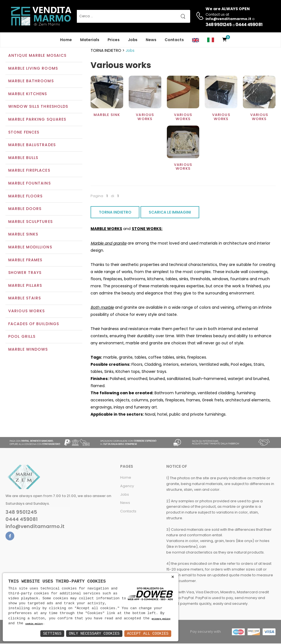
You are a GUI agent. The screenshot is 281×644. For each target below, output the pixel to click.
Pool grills (22, 337)
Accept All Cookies (148, 633)
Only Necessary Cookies (94, 633)
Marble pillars (25, 286)
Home (66, 40)
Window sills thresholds (38, 107)
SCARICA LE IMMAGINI (170, 213)
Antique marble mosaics (37, 56)
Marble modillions (30, 248)
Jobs (133, 40)
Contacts (174, 40)
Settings (52, 633)
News (151, 40)
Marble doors (25, 209)
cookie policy (34, 624)
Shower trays (25, 273)
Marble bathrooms (31, 82)
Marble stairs (25, 299)
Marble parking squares (37, 120)
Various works (26, 311)
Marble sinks (23, 235)
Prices (114, 40)
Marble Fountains (29, 184)
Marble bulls (23, 158)
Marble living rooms (33, 69)
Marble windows (28, 350)
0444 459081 (249, 25)
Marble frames (25, 260)
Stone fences (24, 133)
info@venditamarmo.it (35, 527)
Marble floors (25, 197)
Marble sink (107, 116)
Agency (127, 486)
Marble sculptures (30, 222)
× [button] (173, 577)
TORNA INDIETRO (115, 213)
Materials (90, 40)
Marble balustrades (32, 146)
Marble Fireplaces (29, 171)
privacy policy (161, 619)
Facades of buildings (34, 324)
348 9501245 (219, 25)
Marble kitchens (28, 94)
